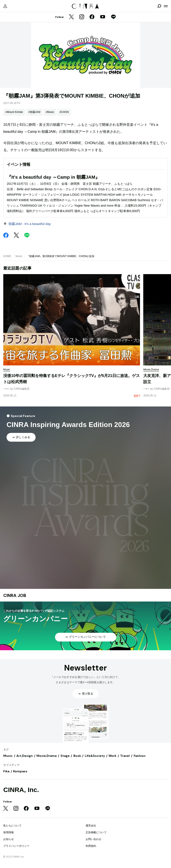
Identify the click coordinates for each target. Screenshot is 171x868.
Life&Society (95, 756)
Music (19, 256)
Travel (125, 756)
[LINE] (113, 17)
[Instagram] (82, 17)
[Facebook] (92, 17)
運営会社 (91, 826)
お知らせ (9, 839)
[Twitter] (71, 17)
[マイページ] (5, 6)
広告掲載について (96, 832)
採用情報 (9, 832)
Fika (6, 771)
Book (77, 756)
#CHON (64, 112)
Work (112, 756)
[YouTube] (103, 17)
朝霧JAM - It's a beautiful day (30, 224)
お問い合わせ (93, 839)
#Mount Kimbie (14, 112)
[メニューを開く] (166, 6)
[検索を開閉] (159, 6)
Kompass (20, 771)
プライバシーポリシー (16, 846)
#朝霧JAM (34, 112)
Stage (65, 756)
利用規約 (91, 846)
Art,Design (25, 756)
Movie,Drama (47, 756)
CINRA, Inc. (21, 790)
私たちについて (12, 826)
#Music (50, 112)
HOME (7, 256)
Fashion (140, 756)
